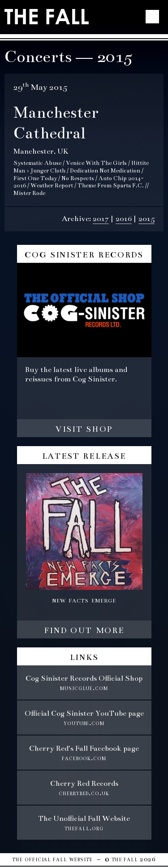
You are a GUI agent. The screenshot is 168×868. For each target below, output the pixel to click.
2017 (101, 219)
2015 (146, 219)
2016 (124, 219)
